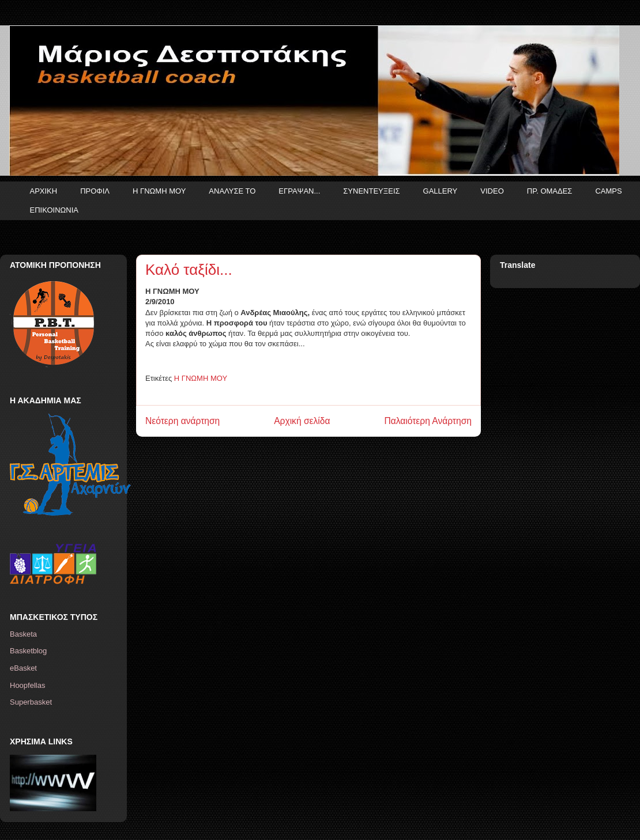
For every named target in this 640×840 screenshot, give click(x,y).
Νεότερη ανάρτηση (182, 421)
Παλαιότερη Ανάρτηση (428, 421)
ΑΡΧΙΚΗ (44, 191)
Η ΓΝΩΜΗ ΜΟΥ (159, 191)
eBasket (23, 668)
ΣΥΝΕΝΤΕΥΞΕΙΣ (371, 191)
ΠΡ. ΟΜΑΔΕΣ (550, 191)
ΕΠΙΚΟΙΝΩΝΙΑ (54, 210)
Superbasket (31, 702)
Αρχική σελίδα (302, 421)
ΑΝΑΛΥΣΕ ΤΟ (232, 191)
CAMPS (608, 191)
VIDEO (492, 191)
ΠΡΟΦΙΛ (95, 191)
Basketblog (28, 651)
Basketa (23, 634)
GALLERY (441, 191)
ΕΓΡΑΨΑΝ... (299, 191)
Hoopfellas (27, 685)
